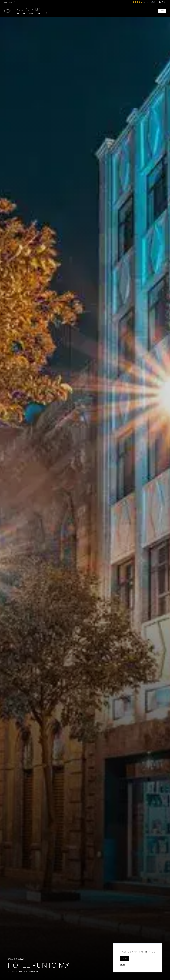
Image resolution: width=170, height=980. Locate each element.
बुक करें (162, 11)
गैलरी (38, 13)
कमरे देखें (122, 965)
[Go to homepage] (7, 11)
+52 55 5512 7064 (15, 972)
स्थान (25, 972)
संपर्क (45, 13)
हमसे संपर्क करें (33, 972)
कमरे (24, 13)
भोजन (31, 13)
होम (18, 13)
